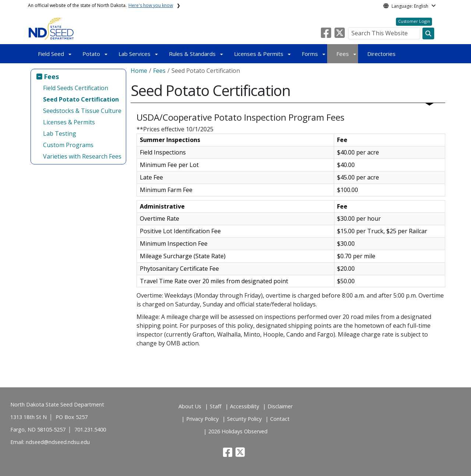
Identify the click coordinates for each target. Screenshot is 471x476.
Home (139, 71)
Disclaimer (280, 406)
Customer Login (414, 21)
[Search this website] (428, 33)
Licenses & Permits (259, 54)
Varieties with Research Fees (82, 156)
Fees (343, 54)
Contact (280, 419)
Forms (310, 54)
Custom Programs (68, 145)
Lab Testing (60, 134)
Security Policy (244, 419)
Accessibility (245, 406)
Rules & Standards (192, 54)
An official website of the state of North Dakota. (100, 5)
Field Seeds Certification (76, 88)
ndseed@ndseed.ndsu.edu (58, 442)
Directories (381, 54)
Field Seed (51, 54)
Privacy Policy (202, 419)
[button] (327, 35)
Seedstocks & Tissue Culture (82, 111)
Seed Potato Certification (81, 99)
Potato (91, 54)
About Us (190, 406)
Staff (216, 406)
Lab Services (134, 54)
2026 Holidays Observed (238, 431)
